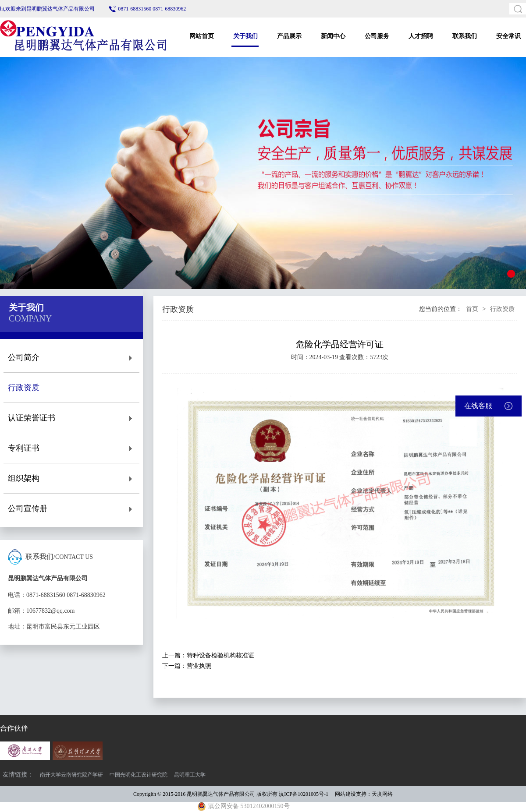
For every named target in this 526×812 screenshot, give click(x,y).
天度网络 (382, 794)
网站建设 (345, 794)
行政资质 (71, 388)
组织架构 (71, 478)
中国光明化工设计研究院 (139, 775)
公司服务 (377, 36)
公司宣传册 (71, 509)
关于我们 (245, 36)
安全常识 (508, 36)
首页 (472, 309)
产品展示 (289, 36)
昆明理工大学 (190, 775)
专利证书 (71, 448)
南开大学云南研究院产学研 (71, 775)
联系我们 (465, 36)
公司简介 (71, 358)
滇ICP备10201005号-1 (304, 794)
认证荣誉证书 (71, 418)
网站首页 (202, 36)
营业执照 (199, 666)
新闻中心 (333, 36)
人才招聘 (421, 36)
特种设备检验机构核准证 (220, 655)
